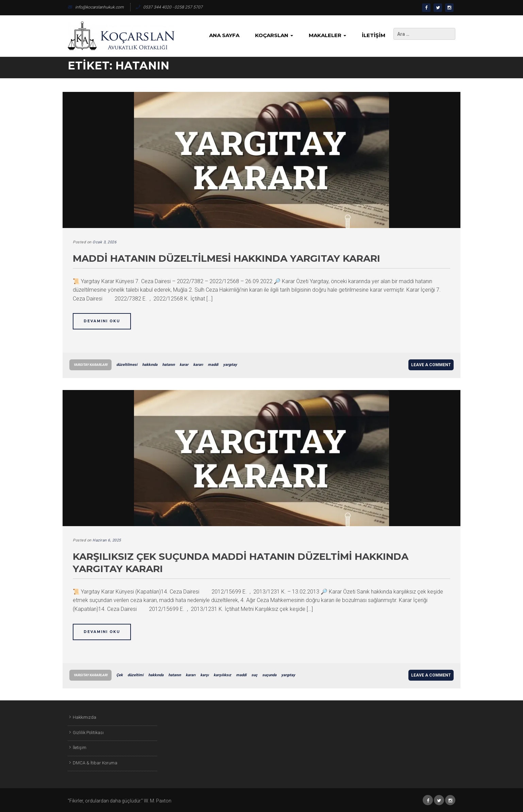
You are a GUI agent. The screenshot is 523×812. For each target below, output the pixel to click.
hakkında (150, 365)
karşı (205, 675)
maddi (213, 365)
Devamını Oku (102, 321)
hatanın (168, 365)
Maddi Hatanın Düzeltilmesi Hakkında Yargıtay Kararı (226, 258)
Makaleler (327, 35)
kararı (198, 365)
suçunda (269, 675)
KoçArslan (274, 35)
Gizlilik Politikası (88, 733)
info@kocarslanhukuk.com (96, 7)
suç (254, 675)
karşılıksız (222, 675)
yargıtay (230, 365)
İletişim (374, 35)
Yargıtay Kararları (90, 365)
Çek (120, 675)
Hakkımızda (85, 717)
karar (184, 365)
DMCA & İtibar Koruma (95, 763)
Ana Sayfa (224, 35)
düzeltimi (136, 675)
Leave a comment (431, 365)
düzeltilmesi (127, 365)
